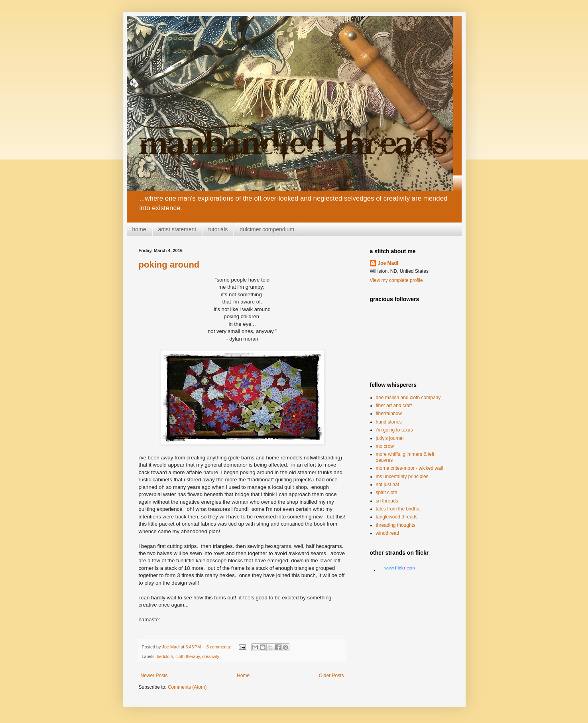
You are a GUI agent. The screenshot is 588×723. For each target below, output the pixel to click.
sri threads (387, 501)
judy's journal (390, 438)
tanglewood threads (397, 517)
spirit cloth (387, 493)
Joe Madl (388, 263)
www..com (399, 568)
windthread (388, 533)
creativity (211, 656)
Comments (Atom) (187, 687)
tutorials (218, 229)
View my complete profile (396, 280)
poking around (169, 265)
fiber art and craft (394, 406)
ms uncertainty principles (402, 477)
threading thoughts (396, 525)
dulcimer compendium (267, 229)
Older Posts (331, 676)
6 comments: (219, 647)
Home (243, 676)
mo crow (385, 446)
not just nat (388, 485)
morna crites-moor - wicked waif (410, 468)
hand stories (389, 422)
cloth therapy (188, 656)
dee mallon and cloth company (408, 398)
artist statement (177, 229)
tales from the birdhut (398, 509)
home (139, 229)
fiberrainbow (389, 414)
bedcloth (165, 656)
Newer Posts (154, 676)
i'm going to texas (394, 430)
